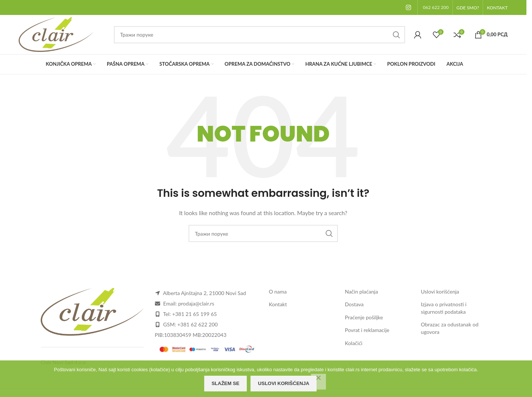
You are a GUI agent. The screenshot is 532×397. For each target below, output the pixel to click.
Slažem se (225, 383)
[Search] (259, 35)
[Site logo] (56, 34)
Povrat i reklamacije (367, 330)
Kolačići (354, 343)
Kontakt (278, 304)
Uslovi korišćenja (440, 291)
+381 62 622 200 (197, 324)
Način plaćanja (362, 291)
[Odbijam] (318, 382)
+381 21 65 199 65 (195, 314)
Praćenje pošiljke (364, 317)
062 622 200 (436, 7)
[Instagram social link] (409, 7)
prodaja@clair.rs (196, 303)
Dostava (354, 304)
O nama (278, 291)
